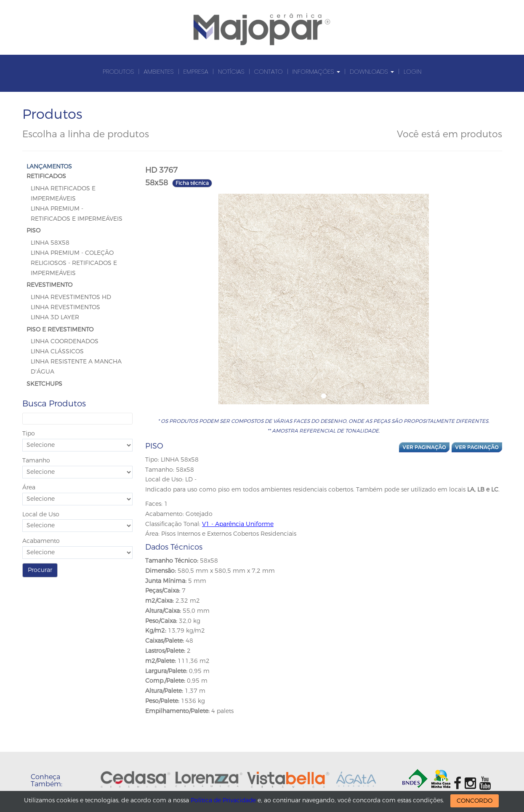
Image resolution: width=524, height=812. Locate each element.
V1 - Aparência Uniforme (238, 524)
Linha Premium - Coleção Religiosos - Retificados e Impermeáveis (74, 263)
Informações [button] (316, 71)
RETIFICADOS (46, 176)
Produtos (118, 71)
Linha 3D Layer (55, 317)
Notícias (231, 71)
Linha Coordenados (65, 341)
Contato (269, 71)
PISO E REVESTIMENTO (60, 330)
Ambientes (158, 71)
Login (412, 71)
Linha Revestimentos (65, 307)
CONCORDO (475, 801)
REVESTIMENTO (49, 285)
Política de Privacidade (223, 800)
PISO (33, 231)
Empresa (196, 71)
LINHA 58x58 (50, 243)
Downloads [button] (372, 71)
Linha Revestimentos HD (71, 297)
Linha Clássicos (57, 351)
